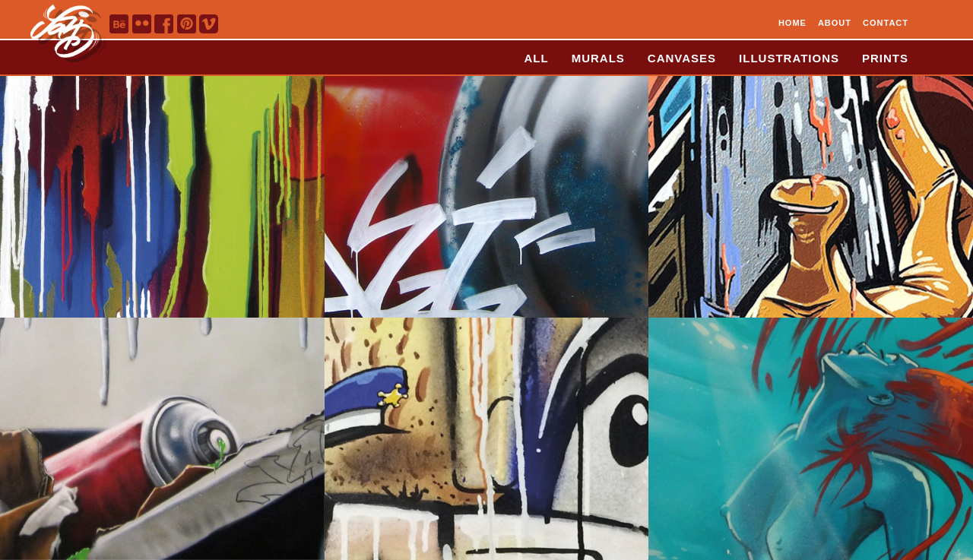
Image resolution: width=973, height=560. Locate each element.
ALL (537, 58)
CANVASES (682, 58)
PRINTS (885, 58)
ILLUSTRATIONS (789, 58)
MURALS (598, 58)
